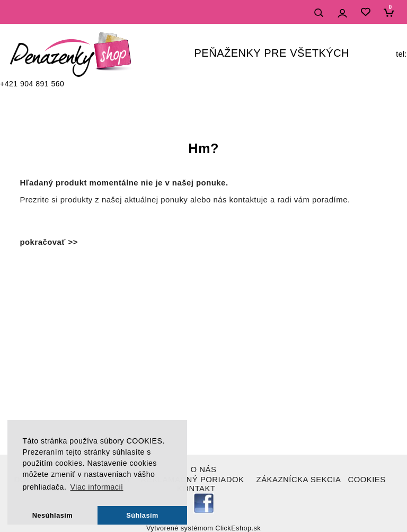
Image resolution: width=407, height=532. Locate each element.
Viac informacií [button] (97, 487)
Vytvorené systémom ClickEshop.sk (203, 528)
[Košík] (391, 12)
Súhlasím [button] (142, 515)
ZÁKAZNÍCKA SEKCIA (299, 480)
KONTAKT (196, 489)
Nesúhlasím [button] (52, 515)
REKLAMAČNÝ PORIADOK (193, 480)
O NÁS (204, 469)
